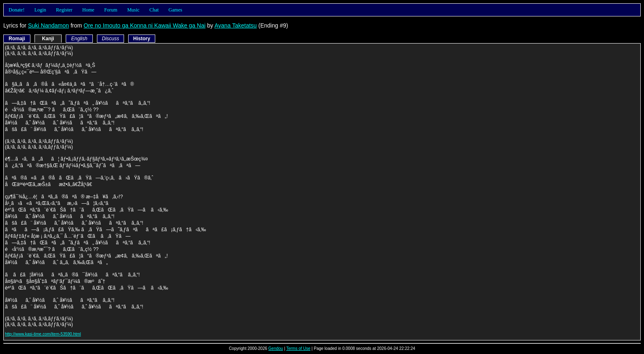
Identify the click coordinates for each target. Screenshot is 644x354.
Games (175, 10)
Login (40, 10)
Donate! (17, 10)
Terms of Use (298, 348)
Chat (154, 10)
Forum (111, 10)
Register (64, 10)
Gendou (276, 348)
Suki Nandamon (48, 25)
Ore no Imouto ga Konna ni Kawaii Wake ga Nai (145, 25)
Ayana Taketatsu (236, 25)
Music (133, 10)
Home (88, 10)
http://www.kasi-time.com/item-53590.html (43, 334)
